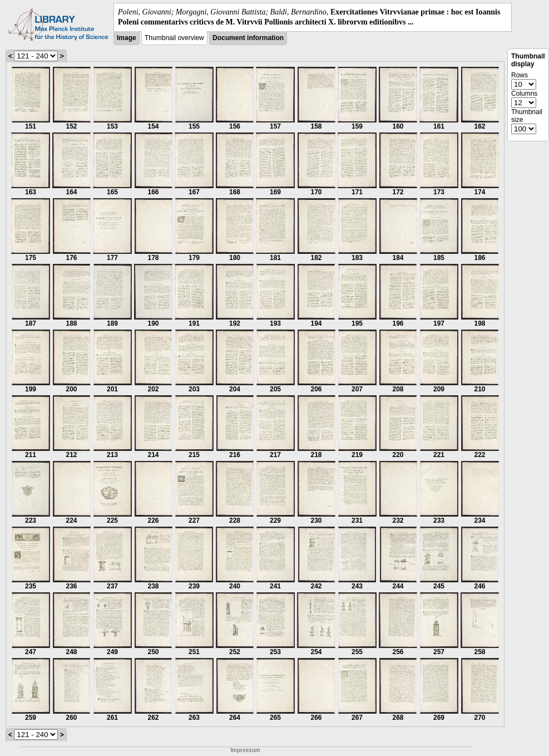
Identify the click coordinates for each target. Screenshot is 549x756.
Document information (248, 38)
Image (127, 38)
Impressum (245, 750)
